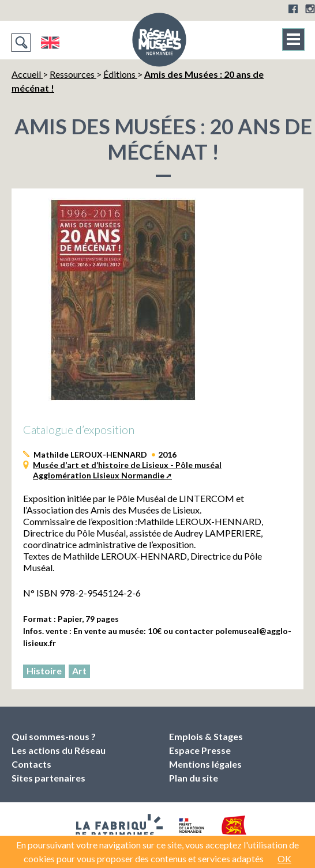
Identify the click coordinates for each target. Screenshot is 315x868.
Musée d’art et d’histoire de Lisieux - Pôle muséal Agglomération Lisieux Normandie (127, 470)
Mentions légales (205, 764)
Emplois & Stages (206, 736)
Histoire (44, 671)
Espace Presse (200, 750)
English (50, 43)
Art (79, 671)
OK (284, 858)
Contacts (31, 764)
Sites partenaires (48, 778)
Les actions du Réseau (59, 750)
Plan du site (194, 778)
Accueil (27, 74)
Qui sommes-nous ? (54, 736)
